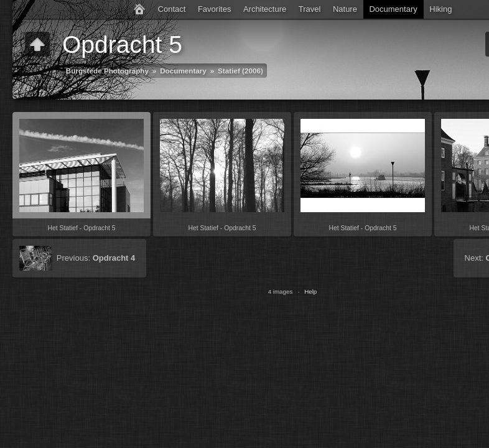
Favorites (214, 9)
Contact (172, 9)
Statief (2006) (240, 71)
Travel (310, 9)
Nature (345, 9)
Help (310, 292)
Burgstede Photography (107, 71)
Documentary (393, 9)
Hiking (440, 9)
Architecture (265, 9)
